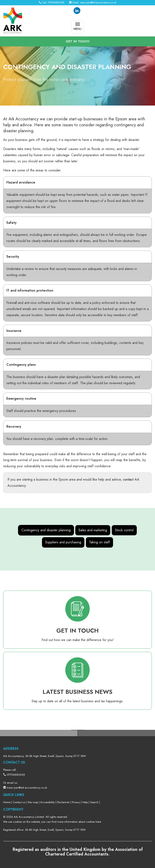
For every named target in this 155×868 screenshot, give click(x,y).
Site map (33, 802)
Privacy (76, 802)
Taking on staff (99, 542)
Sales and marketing (93, 530)
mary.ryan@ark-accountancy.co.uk (98, 3)
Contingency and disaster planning (46, 530)
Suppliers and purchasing (63, 542)
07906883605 (56, 3)
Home (7, 802)
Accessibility (47, 802)
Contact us (19, 802)
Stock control (124, 530)
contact (128, 479)
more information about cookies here (79, 822)
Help (85, 802)
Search (94, 802)
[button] (77, 41)
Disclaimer (63, 802)
